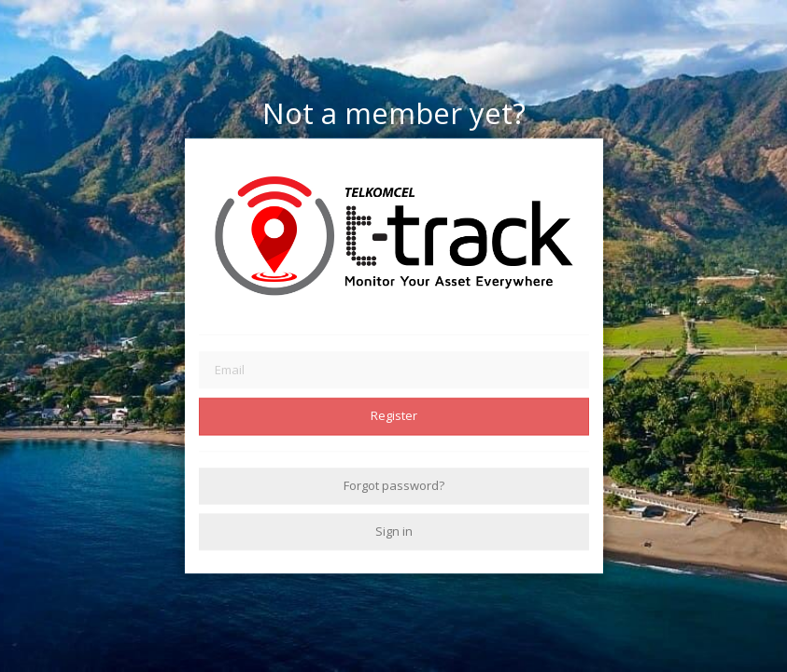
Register (394, 416)
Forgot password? (394, 485)
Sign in (394, 531)
